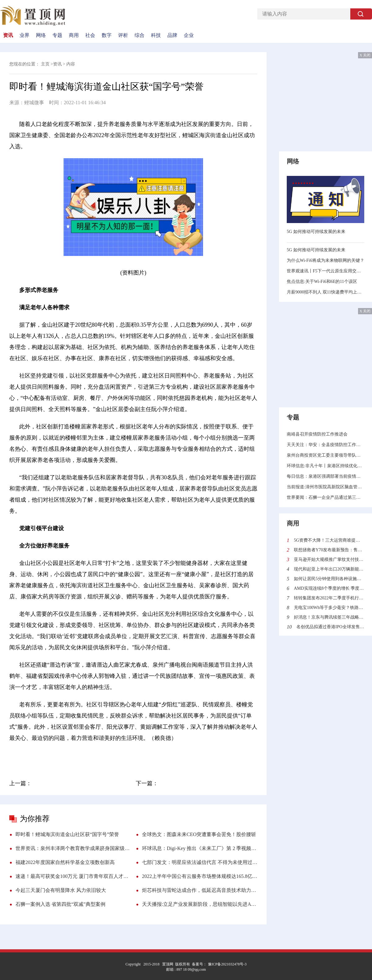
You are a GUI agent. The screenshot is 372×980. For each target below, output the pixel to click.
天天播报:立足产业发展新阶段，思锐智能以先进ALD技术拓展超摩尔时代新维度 (200, 904)
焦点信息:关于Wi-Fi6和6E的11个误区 (322, 282)
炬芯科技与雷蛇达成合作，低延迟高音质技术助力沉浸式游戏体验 (200, 890)
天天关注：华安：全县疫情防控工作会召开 (325, 445)
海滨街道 (78, 755)
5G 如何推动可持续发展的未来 (316, 232)
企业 (189, 35)
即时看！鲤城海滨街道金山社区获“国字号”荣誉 (67, 834)
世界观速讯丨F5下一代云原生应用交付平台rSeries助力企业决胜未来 (325, 271)
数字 (107, 35)
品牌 (172, 35)
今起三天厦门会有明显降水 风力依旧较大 (61, 890)
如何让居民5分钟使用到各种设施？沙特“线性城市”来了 (329, 579)
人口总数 (125, 755)
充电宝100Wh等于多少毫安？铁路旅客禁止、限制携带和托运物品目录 (329, 608)
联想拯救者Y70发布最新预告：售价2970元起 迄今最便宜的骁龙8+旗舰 (329, 550)
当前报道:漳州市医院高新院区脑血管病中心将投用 (325, 487)
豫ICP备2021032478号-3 (227, 964)
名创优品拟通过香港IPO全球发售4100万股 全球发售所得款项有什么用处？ (330, 627)
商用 (74, 35)
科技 (156, 35)
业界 (24, 35)
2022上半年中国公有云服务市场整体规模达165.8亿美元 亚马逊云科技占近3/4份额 (200, 876)
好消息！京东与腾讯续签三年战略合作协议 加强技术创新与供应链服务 (329, 617)
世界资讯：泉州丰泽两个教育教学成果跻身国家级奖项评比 (73, 848)
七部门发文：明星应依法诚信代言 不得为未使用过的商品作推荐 (200, 862)
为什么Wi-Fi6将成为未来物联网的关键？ (325, 260)
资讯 (8, 35)
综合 (139, 35)
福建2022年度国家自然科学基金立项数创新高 (65, 862)
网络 (41, 35)
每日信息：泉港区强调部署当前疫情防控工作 (325, 476)
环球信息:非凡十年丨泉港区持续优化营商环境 (325, 466)
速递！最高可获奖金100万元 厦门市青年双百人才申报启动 (73, 876)
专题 (57, 35)
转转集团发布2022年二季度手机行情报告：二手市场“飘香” (329, 598)
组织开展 (149, 755)
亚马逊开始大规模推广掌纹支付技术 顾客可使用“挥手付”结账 (329, 559)
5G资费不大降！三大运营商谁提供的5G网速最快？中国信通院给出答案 (329, 540)
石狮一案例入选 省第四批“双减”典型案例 (60, 904)
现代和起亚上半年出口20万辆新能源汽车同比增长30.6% (329, 569)
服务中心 (102, 755)
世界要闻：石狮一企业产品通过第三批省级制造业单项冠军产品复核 (325, 497)
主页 (45, 64)
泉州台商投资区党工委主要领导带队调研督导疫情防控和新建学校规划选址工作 (325, 455)
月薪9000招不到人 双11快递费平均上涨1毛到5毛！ (325, 292)
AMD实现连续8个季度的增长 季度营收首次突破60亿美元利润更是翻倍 (329, 588)
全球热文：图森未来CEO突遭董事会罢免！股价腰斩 (199, 834)
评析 (123, 35)
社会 (90, 35)
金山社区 (54, 755)
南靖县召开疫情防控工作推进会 (317, 434)
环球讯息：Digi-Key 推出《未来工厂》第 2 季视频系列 (200, 848)
